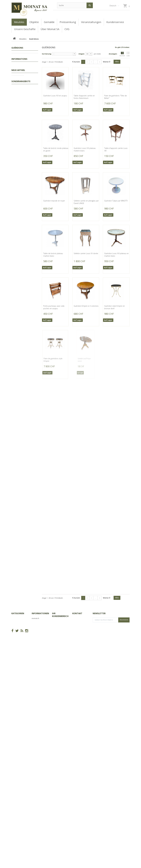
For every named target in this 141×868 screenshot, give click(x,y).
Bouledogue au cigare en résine (31, 389)
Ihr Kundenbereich (60, 807)
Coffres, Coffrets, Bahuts (21, 102)
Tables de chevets (23, 82)
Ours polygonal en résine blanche (32, 491)
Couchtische (20, 126)
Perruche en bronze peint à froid (32, 621)
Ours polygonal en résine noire (32, 457)
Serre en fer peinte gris (31, 652)
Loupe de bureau (30, 716)
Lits (17, 71)
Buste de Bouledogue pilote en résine (31, 526)
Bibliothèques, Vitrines (24, 134)
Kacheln (122, 54)
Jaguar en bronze (30, 589)
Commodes (20, 115)
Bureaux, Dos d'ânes (24, 107)
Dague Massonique (31, 558)
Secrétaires (20, 111)
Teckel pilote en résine (32, 259)
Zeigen (81, 54)
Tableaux (18, 59)
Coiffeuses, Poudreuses (25, 75)
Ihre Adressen (58, 831)
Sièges (18, 130)
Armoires (19, 86)
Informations (19, 152)
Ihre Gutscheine (58, 841)
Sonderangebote (21, 784)
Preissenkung (20, 55)
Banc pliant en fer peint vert (32, 746)
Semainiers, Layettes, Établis (23, 91)
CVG (15, 158)
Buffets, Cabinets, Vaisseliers (22, 139)
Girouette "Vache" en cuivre (31, 227)
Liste (128, 54)
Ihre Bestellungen (59, 814)
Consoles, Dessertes (24, 122)
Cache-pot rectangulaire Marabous (32, 290)
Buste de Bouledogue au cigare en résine (31, 423)
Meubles (17, 63)
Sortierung (47, 54)
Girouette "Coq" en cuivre (30, 194)
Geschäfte (17, 163)
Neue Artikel (18, 185)
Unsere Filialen (19, 178)
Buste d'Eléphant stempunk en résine (32, 355)
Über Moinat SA (19, 167)
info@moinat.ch (79, 829)
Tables (18, 119)
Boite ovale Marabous (31, 322)
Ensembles (20, 78)
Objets (17, 144)
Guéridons (20, 97)
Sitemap (35, 826)
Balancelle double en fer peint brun (32, 684)
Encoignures (20, 67)
